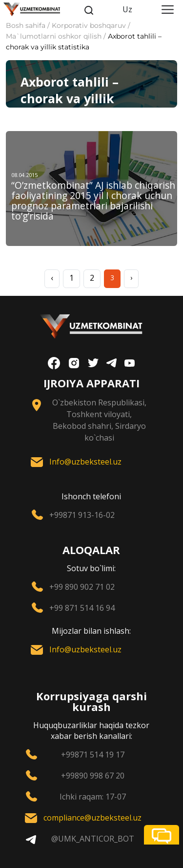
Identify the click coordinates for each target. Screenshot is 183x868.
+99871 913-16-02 (82, 515)
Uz (127, 9)
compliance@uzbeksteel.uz (92, 818)
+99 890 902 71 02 (82, 587)
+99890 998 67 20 (93, 776)
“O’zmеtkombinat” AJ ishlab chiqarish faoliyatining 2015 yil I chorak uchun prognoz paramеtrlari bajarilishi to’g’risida (93, 200)
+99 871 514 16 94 (82, 608)
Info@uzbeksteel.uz (85, 462)
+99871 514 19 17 (93, 755)
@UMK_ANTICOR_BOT (93, 839)
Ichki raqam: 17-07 (93, 797)
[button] (162, 835)
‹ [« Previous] (52, 278)
